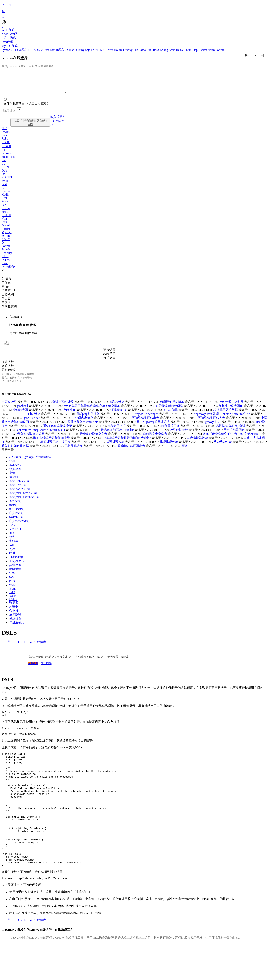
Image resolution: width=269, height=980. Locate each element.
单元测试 (15, 623)
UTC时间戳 (170, 418)
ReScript (7, 259)
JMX (12, 601)
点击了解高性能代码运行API (30, 128)
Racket (203, 50)
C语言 (6, 148)
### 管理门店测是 (232, 410)
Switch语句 (16, 526)
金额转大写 (21, 418)
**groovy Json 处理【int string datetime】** (222, 422)
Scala (172, 50)
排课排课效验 (115, 450)
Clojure (6, 197)
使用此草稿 (17, 339)
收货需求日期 (170, 434)
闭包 (12, 590)
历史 (6, 304)
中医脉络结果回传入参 (210, 426)
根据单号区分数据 (226, 418)
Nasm (212, 50)
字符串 (14, 550)
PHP (31, 50)
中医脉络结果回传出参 (144, 426)
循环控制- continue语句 (24, 506)
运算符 (14, 486)
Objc (4, 176)
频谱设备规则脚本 (172, 410)
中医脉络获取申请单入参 (81, 430)
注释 (12, 594)
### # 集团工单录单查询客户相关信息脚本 (92, 414)
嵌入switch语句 (19, 530)
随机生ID (70, 418)
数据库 (14, 611)
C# (67, 50)
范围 (12, 554)
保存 (6, 289)
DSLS (13, 608)
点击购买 (33, 672)
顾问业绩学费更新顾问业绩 (52, 446)
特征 (12, 586)
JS (52, 130)
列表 (12, 558)
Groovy (128, 50)
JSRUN (6, 5)
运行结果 (109, 356)
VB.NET (101, 50)
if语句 (13, 514)
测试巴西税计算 (63, 410)
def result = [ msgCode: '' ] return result (41, 438)
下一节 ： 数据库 (35, 651)
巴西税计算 (9, 410)
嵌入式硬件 (58, 123)
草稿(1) (16, 323)
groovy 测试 (213, 430)
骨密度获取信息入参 (94, 442)
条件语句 (15, 510)
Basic (5, 269)
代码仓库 (109, 364)
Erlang (164, 50)
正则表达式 (17, 570)
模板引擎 (15, 627)
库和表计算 (117, 410)
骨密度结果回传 (234, 438)
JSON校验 (8, 272)
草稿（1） (10, 296)
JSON (5, 173)
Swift (110, 50)
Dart (53, 50)
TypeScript (8, 255)
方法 (12, 534)
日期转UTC (119, 418)
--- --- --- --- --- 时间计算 (25, 422)
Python (6, 50)
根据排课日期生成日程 (55, 450)
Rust (47, 50)
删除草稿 (31, 339)
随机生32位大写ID (231, 414)
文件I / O (15, 538)
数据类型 (15, 478)
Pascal (143, 50)
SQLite (39, 50)
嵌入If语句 (16, 522)
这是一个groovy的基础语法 (152, 430)
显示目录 (8, 458)
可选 (12, 542)
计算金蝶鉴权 (179, 438)
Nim (189, 50)
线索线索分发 (223, 450)
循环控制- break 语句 (23, 502)
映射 (12, 562)
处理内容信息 (84, 426)
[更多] (185, 454)
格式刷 (8, 300)
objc (88, 50)
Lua (136, 50)
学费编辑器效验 (197, 446)
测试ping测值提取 (88, 422)
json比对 (23, 414)
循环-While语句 (19, 490)
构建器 (14, 615)
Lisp (195, 50)
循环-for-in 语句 (19, 498)
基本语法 (15, 474)
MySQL (6, 238)
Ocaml (6, 231)
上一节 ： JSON (12, 651)
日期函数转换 (73, 454)
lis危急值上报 (117, 434)
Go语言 (22, 50)
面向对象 (15, 578)
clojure (119, 50)
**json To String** (147, 422)
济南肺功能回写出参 (132, 454)
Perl (150, 50)
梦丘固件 (46, 672)
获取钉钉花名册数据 (15, 454)
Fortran (220, 50)
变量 (12, 482)
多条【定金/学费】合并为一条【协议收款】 (232, 442)
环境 (12, 470)
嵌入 (6, 308)
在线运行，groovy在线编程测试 (30, 466)
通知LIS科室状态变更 (58, 434)
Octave (6, 265)
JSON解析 (57, 127)
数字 (12, 546)
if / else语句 (17, 518)
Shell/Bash (8, 162)
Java (4, 141)
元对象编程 (17, 631)
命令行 (14, 619)
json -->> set (32, 426)
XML (13, 597)
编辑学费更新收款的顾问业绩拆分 (128, 446)
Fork (6, 292)
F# (93, 50)
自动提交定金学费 (155, 442)
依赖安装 (9, 312)
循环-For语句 (18, 494)
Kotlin (74, 50)
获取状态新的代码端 (170, 414)
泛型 (12, 582)
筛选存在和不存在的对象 (117, 438)
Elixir (5, 262)
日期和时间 (17, 566)
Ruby (82, 50)
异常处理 (15, 574)
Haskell (181, 50)
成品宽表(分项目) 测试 (230, 434)
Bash (156, 50)
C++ (14, 50)
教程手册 (109, 360)
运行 (6, 285)
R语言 (60, 50)
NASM (6, 245)
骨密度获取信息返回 (31, 442)
